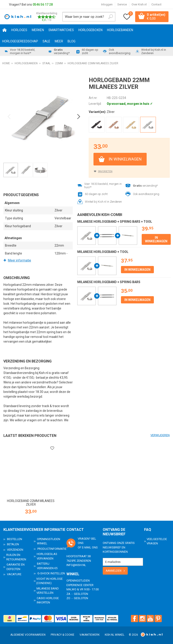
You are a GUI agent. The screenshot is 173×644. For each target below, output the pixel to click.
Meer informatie (19, 260)
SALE (46, 41)
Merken (38, 30)
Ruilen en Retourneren (16, 557)
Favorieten (105, 171)
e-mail (87, 547)
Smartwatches (61, 30)
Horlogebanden (120, 30)
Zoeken (111, 17)
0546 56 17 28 (43, 5)
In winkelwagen (125, 159)
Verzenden (15, 550)
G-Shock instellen (51, 573)
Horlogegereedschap (20, 41)
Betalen (13, 544)
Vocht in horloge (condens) (49, 581)
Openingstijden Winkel (49, 541)
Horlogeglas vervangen (47, 556)
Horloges (19, 30)
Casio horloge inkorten (48, 600)
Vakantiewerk (90, 635)
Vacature (14, 574)
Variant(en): (98, 112)
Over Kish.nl (139, 4)
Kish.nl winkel (115, 635)
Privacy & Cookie (63, 635)
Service (122, 4)
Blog (72, 41)
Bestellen (15, 539)
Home (5, 30)
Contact (156, 4)
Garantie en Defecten (16, 567)
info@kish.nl (76, 565)
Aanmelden (114, 571)
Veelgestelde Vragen (157, 541)
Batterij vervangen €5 (47, 566)
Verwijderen (160, 435)
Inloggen (107, 4)
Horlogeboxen (90, 30)
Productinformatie (52, 549)
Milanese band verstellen (48, 591)
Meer (59, 41)
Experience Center (80, 585)
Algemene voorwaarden (28, 635)
